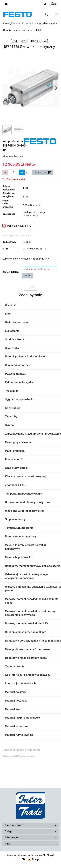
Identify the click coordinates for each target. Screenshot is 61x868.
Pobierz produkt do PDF (18, 226)
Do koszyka (43, 172)
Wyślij (27, 276)
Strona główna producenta (17, 236)
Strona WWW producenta (19, 756)
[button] (54, 4)
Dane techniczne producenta (21, 750)
